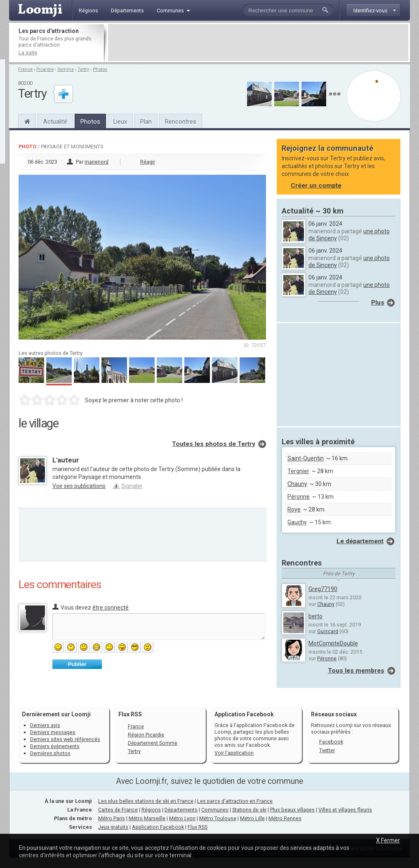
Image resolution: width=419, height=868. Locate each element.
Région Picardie (146, 735)
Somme (66, 69)
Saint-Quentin (306, 458)
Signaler (132, 486)
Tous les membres (356, 671)
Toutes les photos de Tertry (214, 444)
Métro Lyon (182, 818)
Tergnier (298, 471)
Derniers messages (53, 732)
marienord (97, 162)
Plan (146, 122)
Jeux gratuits (113, 827)
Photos (100, 69)
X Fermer (388, 840)
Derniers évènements (55, 746)
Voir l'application (234, 753)
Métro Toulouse (218, 818)
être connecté (111, 608)
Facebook (331, 742)
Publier (77, 664)
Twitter (327, 750)
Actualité (55, 122)
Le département (360, 541)
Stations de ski (249, 810)
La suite (28, 53)
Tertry (83, 69)
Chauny (297, 484)
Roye (294, 509)
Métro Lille (252, 818)
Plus (378, 303)
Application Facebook (158, 827)
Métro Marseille (147, 818)
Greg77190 (323, 589)
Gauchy (297, 522)
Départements (181, 810)
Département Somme (153, 743)
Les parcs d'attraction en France (235, 801)
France (25, 69)
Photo (27, 147)
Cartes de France (118, 810)
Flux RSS (130, 714)
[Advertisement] (258, 42)
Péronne (299, 497)
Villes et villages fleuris (345, 810)
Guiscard (328, 631)
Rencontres (181, 122)
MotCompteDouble (333, 643)
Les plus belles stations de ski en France (146, 801)
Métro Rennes (285, 818)
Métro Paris (112, 818)
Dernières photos (50, 753)
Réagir (148, 162)
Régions (151, 810)
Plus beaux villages (292, 810)
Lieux (120, 122)
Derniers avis (45, 725)
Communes (215, 810)
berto (315, 616)
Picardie (45, 69)
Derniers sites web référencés (65, 739)
